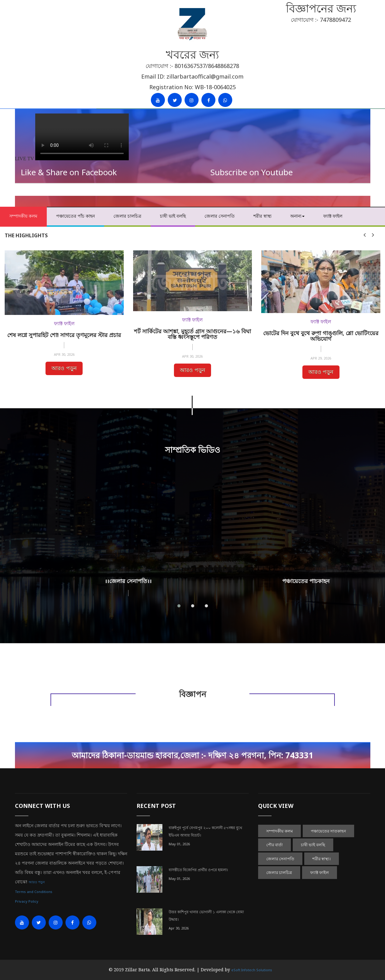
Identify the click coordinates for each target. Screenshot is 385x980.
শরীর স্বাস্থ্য (262, 216)
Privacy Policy (27, 901)
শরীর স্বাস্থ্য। (322, 859)
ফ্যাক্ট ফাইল (333, 216)
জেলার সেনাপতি (220, 216)
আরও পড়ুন (64, 368)
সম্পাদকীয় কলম (23, 216)
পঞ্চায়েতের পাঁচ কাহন (75, 216)
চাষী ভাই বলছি (173, 216)
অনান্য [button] (297, 216)
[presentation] (365, 235)
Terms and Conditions (34, 892)
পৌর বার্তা (274, 845)
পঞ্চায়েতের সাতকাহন (328, 831)
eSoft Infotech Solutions (252, 970)
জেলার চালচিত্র (127, 216)
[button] (179, 606)
